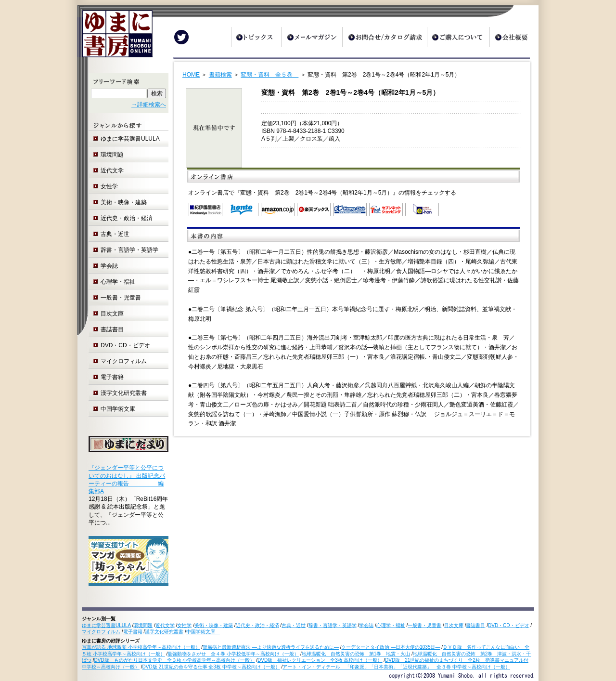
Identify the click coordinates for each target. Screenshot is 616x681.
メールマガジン (312, 37)
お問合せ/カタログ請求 (385, 37)
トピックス (256, 37)
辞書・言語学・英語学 (129, 250)
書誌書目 (112, 329)
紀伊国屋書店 (205, 210)
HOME (191, 75)
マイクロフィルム (124, 361)
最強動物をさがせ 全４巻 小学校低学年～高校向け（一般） (233, 654)
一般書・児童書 (121, 298)
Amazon (278, 210)
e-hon (422, 210)
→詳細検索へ (149, 105)
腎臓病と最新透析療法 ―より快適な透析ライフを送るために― (271, 647)
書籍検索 (220, 75)
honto (242, 210)
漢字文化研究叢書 (124, 393)
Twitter (181, 37)
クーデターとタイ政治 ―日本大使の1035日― (391, 647)
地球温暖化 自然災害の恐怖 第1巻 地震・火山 (356, 654)
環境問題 (112, 155)
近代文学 (112, 170)
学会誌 (109, 266)
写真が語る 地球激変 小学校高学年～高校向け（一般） (141, 647)
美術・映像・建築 (124, 202)
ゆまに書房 (115, 37)
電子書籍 (112, 377)
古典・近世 (115, 234)
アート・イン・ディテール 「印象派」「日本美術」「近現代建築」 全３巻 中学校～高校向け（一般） (396, 667)
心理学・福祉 (118, 282)
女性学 (109, 186)
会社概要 (514, 37)
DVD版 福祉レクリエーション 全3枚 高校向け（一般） (320, 660)
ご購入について (458, 37)
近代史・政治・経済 (127, 218)
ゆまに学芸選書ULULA (130, 139)
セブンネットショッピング (386, 210)
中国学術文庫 (121, 409)
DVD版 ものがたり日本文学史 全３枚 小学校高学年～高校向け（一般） (175, 660)
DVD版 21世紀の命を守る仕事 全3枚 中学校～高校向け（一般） (211, 667)
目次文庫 (112, 314)
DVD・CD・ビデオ (125, 345)
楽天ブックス (314, 210)
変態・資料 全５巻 (269, 75)
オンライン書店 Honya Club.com (350, 210)
